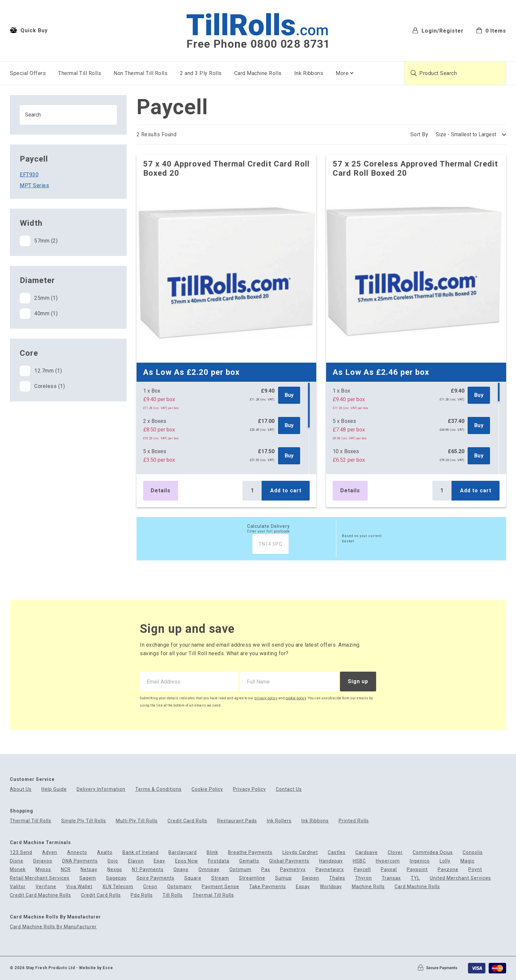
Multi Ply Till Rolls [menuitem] (137, 821)
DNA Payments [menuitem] (80, 861)
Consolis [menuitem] (473, 852)
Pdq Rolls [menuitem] (142, 895)
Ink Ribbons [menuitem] (309, 73)
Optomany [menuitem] (180, 887)
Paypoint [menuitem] (417, 870)
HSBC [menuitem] (359, 861)
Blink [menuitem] (212, 852)
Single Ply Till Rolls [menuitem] (84, 821)
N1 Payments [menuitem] (148, 870)
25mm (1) (39, 298)
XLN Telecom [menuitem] (118, 887)
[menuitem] (491, 30)
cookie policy (296, 698)
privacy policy (266, 698)
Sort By (419, 134)
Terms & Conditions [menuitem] (158, 789)
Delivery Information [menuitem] (101, 789)
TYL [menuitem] (415, 878)
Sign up (358, 681)
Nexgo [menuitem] (115, 870)
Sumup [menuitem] (284, 878)
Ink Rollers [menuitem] (279, 821)
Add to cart (286, 490)
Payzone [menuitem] (448, 870)
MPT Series (34, 185)
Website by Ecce (96, 968)
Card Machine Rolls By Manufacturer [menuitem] (53, 927)
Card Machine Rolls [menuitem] (258, 73)
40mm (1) (39, 314)
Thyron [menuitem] (363, 878)
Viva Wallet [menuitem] (79, 887)
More (342, 73)
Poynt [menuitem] (475, 870)
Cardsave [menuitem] (367, 852)
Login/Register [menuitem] (438, 30)
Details (161, 490)
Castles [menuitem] (337, 852)
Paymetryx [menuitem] (293, 870)
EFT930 (29, 175)
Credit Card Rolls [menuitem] (187, 821)
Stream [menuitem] (220, 878)
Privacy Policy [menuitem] (249, 789)
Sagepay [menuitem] (116, 878)
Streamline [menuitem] (252, 878)
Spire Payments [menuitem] (155, 878)
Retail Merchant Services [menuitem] (40, 878)
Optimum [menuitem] (240, 870)
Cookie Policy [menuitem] (207, 789)
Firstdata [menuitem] (219, 861)
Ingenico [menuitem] (420, 861)
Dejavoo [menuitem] (43, 861)
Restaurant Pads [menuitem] (237, 821)
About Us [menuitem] (21, 789)
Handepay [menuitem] (331, 861)
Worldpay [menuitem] (331, 887)
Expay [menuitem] (303, 887)
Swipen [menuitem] (310, 878)
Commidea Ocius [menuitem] (433, 852)
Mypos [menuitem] (43, 870)
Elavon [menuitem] (136, 861)
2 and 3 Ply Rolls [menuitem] (201, 73)
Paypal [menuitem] (389, 870)
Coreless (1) (42, 386)
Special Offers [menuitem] (28, 73)
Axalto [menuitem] (105, 852)
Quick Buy (29, 30)
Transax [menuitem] (391, 878)
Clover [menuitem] (395, 852)
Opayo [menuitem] (181, 870)
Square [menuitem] (193, 878)
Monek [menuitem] (18, 870)
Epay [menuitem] (159, 861)
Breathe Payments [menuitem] (250, 852)
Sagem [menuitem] (88, 878)
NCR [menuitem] (66, 870)
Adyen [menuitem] (50, 852)
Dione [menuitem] (17, 861)
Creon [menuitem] (150, 887)
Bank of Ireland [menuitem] (141, 852)
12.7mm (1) (41, 371)
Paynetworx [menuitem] (330, 870)
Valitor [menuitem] (18, 887)
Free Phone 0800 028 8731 (258, 44)
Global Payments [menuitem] (289, 861)
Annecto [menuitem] (77, 852)
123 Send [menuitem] (21, 852)
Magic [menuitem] (467, 861)
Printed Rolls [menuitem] (354, 821)
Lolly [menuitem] (445, 861)
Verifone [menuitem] (46, 887)
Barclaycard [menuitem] (183, 852)
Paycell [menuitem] (362, 870)
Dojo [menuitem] (113, 861)
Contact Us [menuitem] (289, 789)
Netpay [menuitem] (89, 870)
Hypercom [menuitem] (388, 861)
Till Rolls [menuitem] (173, 895)
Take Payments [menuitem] (268, 887)
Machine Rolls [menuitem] (368, 887)
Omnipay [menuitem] (209, 870)
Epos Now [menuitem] (187, 861)
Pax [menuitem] (266, 870)
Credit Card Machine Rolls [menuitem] (40, 895)
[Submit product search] (414, 73)
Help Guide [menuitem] (54, 789)
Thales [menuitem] (337, 878)
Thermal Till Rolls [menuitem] (80, 73)
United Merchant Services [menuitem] (460, 878)
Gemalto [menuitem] (249, 861)
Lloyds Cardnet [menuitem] (300, 852)
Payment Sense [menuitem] (220, 887)
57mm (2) (39, 241)
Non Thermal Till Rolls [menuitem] (141, 73)
